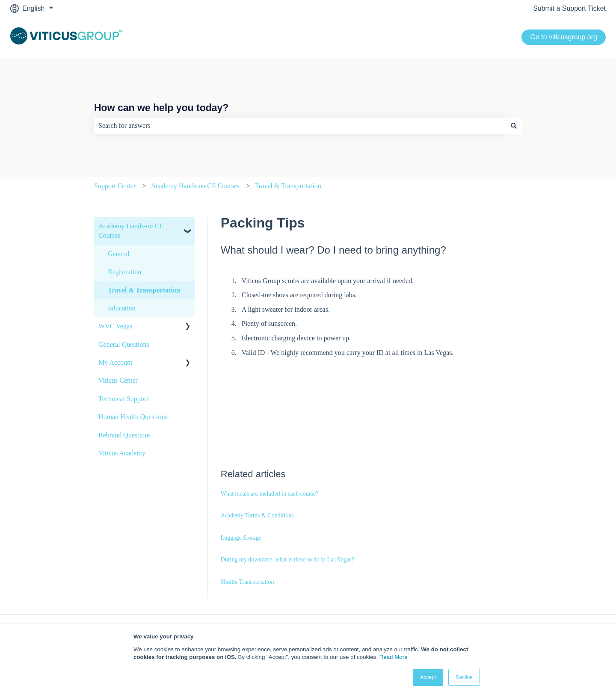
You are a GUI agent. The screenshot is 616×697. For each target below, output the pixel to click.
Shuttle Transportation (247, 582)
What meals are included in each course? (270, 494)
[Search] (514, 126)
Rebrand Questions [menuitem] (124, 435)
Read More (394, 657)
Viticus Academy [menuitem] (122, 453)
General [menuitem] (119, 254)
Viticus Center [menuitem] (118, 380)
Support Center (115, 186)
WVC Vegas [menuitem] (115, 326)
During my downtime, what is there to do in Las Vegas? (287, 560)
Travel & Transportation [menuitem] (144, 290)
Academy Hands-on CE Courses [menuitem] (131, 231)
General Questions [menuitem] (124, 344)
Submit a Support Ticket (569, 8)
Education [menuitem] (122, 308)
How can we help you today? (161, 108)
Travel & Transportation (288, 186)
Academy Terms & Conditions (257, 515)
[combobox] (300, 126)
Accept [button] (428, 677)
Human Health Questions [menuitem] (133, 417)
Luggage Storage (241, 538)
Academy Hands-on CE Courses (195, 186)
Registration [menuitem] (124, 272)
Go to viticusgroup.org (564, 37)
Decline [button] (464, 677)
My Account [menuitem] (115, 362)
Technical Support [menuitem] (123, 399)
